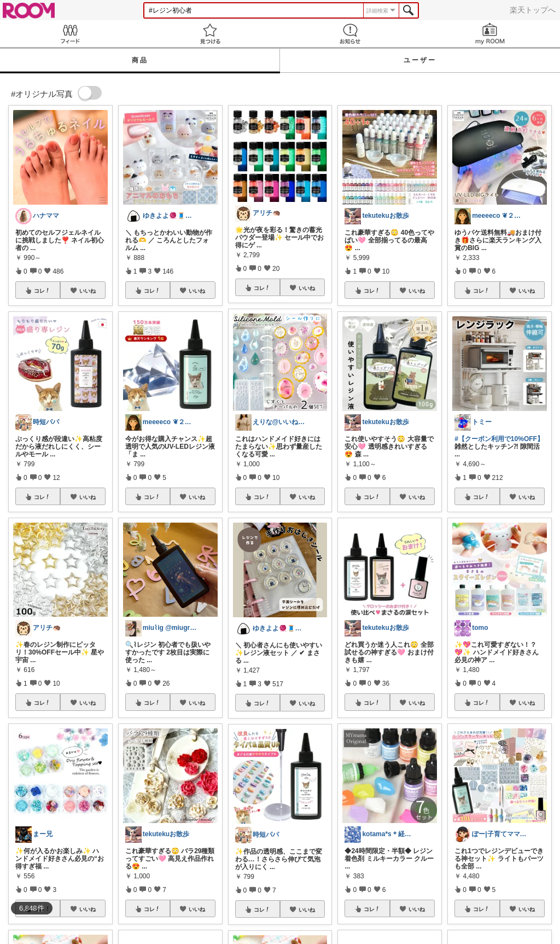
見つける (210, 34)
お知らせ (350, 34)
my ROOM (490, 34)
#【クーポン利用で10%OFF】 (499, 439)
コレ (42, 291)
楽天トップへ (533, 10)
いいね (87, 291)
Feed (70, 34)
